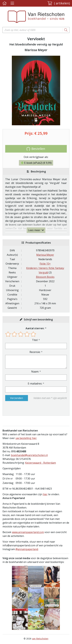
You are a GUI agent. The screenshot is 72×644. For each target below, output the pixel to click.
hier (45, 494)
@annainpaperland (27, 549)
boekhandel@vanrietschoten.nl (29, 455)
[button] (59, 3)
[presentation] (25, 408)
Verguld (43, 272)
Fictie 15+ (45, 264)
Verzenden (16, 398)
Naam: (35, 372)
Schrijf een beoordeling (38, 319)
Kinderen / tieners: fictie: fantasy (45, 268)
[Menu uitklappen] (12, 3)
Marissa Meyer (45, 255)
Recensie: (35, 352)
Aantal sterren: (35, 328)
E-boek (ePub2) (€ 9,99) (36, 163)
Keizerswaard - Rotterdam (40, 463)
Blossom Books (45, 277)
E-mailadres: (35, 384)
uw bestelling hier (26, 438)
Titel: (35, 340)
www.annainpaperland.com (28, 532)
